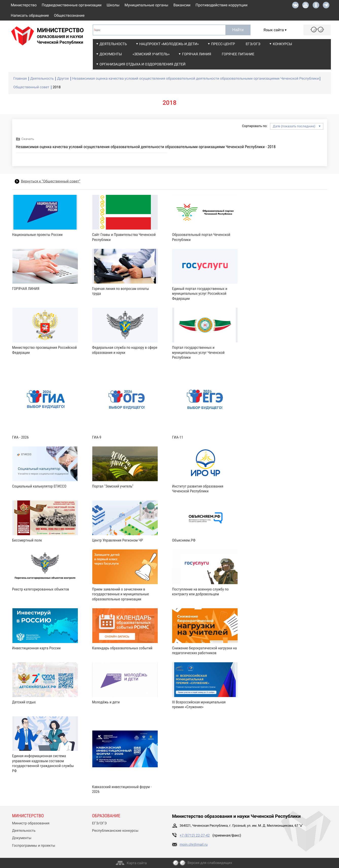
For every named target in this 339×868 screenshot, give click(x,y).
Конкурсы (282, 44)
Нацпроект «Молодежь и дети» (169, 44)
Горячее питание (238, 54)
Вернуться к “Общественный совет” (51, 181)
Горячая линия (197, 54)
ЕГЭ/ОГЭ (253, 44)
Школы (113, 5)
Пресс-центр (223, 44)
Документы (111, 54)
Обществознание (69, 15)
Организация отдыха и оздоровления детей (143, 64)
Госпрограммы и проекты (34, 846)
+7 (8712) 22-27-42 (195, 836)
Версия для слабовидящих (210, 863)
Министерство (24, 5)
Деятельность (113, 44)
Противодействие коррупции (221, 5)
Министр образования (31, 823)
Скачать (28, 139)
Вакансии (182, 5)
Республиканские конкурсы (115, 831)
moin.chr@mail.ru (194, 845)
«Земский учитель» (151, 54)
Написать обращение (30, 15)
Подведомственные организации (72, 5)
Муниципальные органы (146, 5)
